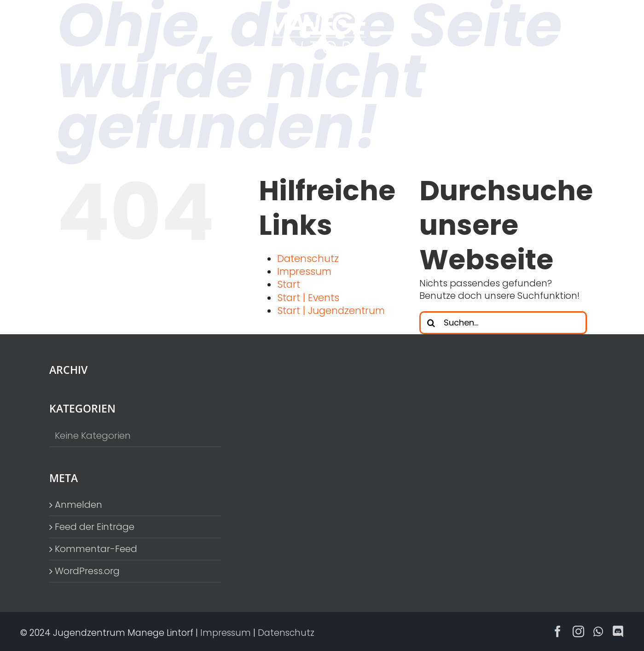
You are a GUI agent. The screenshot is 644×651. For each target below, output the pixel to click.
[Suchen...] (503, 323)
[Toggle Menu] (581, 34)
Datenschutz (308, 259)
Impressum (304, 271)
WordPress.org (87, 571)
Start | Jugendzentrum (331, 311)
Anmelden (78, 505)
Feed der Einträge (95, 527)
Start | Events (308, 298)
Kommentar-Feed (96, 549)
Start (289, 284)
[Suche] (431, 323)
